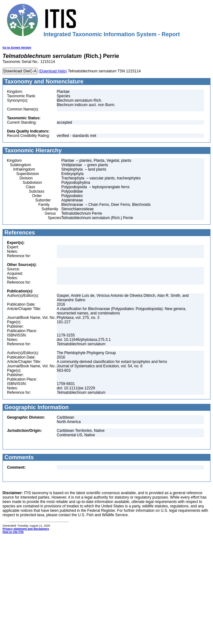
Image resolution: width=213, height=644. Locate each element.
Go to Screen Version (17, 48)
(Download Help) (53, 71)
